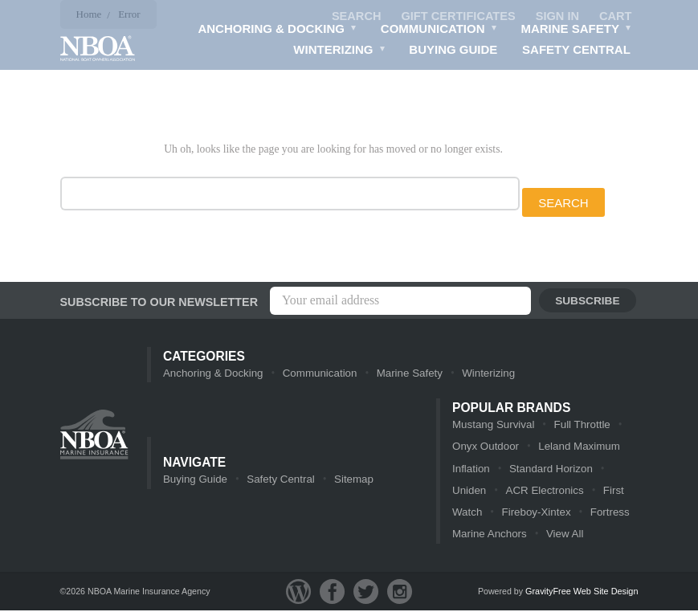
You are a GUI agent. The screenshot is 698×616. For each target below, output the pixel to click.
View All (563, 539)
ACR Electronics (543, 494)
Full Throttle (579, 427)
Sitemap (350, 483)
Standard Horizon (549, 472)
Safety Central (577, 50)
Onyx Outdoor (485, 449)
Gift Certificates (455, 16)
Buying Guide (455, 50)
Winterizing (341, 52)
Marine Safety (577, 31)
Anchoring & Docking (279, 31)
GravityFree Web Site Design (581, 597)
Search (351, 16)
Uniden (469, 494)
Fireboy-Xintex (535, 517)
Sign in (556, 16)
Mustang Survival (492, 427)
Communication (440, 31)
